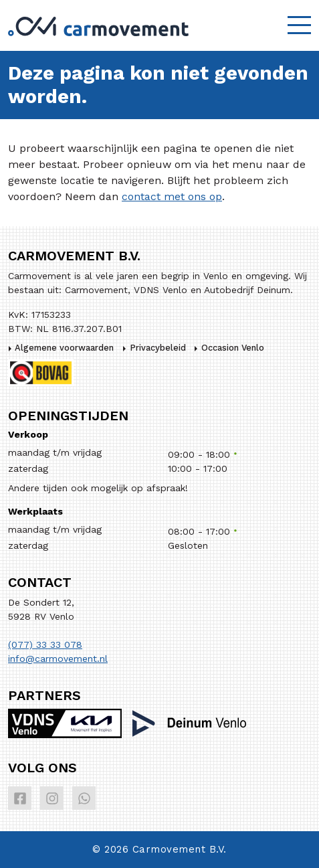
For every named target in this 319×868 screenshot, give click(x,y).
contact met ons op (172, 196)
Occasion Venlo (233, 348)
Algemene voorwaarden (64, 348)
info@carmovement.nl (58, 659)
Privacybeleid (158, 348)
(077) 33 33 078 (45, 644)
